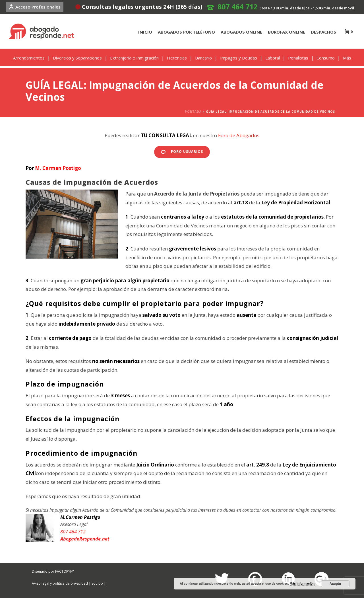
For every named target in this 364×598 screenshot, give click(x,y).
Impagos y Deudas (239, 58)
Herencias (177, 58)
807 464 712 (237, 7)
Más (347, 58)
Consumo (326, 58)
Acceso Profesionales (35, 7)
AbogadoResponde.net (85, 539)
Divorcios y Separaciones (77, 58)
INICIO (145, 32)
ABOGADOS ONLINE (241, 32)
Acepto (335, 584)
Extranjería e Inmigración (134, 58)
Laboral (273, 58)
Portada (193, 112)
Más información (302, 583)
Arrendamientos (29, 58)
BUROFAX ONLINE (287, 32)
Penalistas (298, 58)
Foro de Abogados (239, 135)
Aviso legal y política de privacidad (60, 583)
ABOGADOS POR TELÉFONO (186, 32)
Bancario (203, 58)
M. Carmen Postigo (58, 168)
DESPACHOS (323, 32)
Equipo (97, 583)
